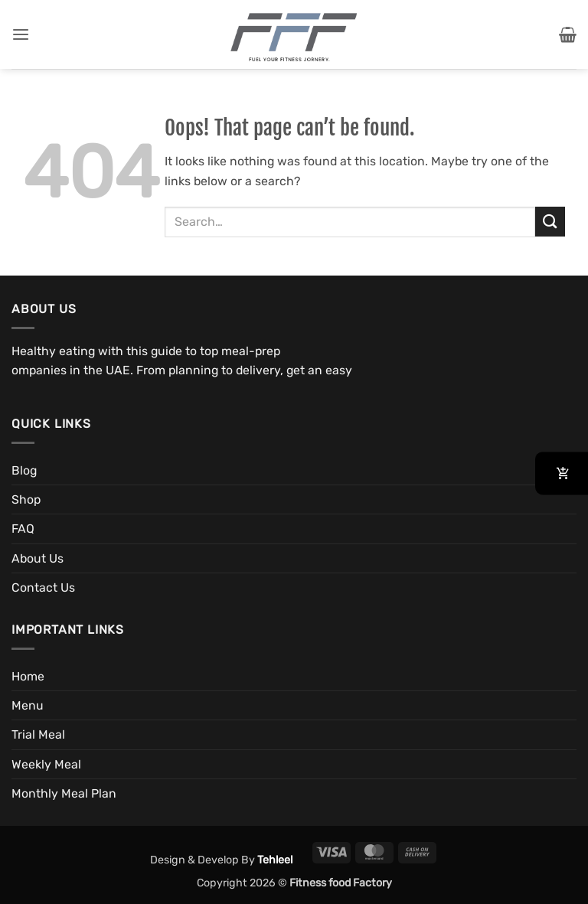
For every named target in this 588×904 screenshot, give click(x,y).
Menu (28, 705)
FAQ (23, 529)
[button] (21, 35)
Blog (24, 470)
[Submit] (550, 222)
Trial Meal (38, 734)
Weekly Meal (46, 764)
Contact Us (43, 587)
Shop (26, 499)
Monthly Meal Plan (64, 793)
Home (28, 676)
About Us (38, 558)
